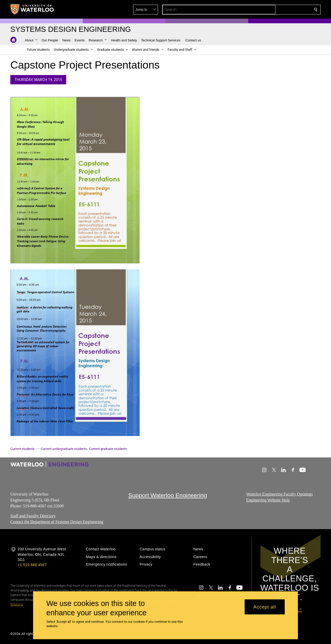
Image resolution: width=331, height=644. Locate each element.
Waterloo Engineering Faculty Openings (280, 494)
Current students (22, 449)
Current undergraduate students (64, 449)
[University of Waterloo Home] (32, 9)
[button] (278, 10)
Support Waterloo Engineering (168, 495)
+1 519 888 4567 (32, 565)
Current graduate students (108, 449)
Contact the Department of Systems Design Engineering (57, 522)
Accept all (265, 607)
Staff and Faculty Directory (33, 516)
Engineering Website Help (268, 500)
